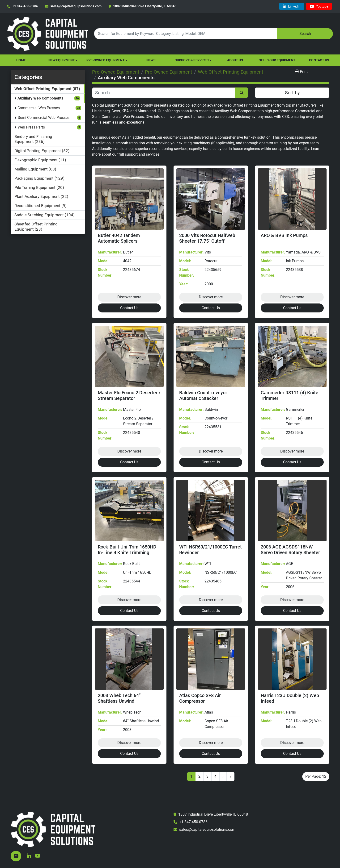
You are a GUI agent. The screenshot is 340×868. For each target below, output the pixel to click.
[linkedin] (292, 6)
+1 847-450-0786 (25, 6)
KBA (125, 111)
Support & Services (192, 60)
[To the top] (16, 856)
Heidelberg (101, 111)
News (151, 60)
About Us (235, 60)
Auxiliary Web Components (40, 98)
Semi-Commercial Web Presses (44, 118)
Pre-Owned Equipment (106, 60)
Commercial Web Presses (39, 108)
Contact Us (319, 60)
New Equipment (62, 60)
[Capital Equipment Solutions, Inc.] (53, 829)
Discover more (129, 297)
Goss (116, 111)
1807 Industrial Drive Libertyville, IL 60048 (145, 6)
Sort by (292, 93)
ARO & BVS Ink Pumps (284, 235)
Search (305, 34)
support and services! (143, 154)
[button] (63, 60)
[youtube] (319, 6)
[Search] (186, 34)
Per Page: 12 (316, 776)
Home (21, 60)
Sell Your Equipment (277, 60)
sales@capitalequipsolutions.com (76, 6)
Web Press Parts (31, 127)
